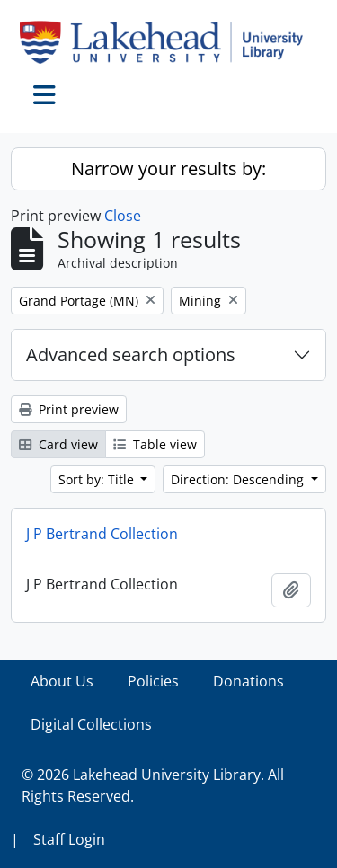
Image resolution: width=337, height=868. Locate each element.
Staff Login (69, 839)
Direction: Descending (239, 479)
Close (123, 216)
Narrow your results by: (168, 168)
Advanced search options (131, 354)
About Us (62, 681)
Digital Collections (91, 724)
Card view (58, 444)
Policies (153, 681)
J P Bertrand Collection (102, 534)
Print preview (69, 409)
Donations (248, 681)
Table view (155, 444)
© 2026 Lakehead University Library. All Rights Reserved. (153, 785)
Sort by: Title (98, 479)
